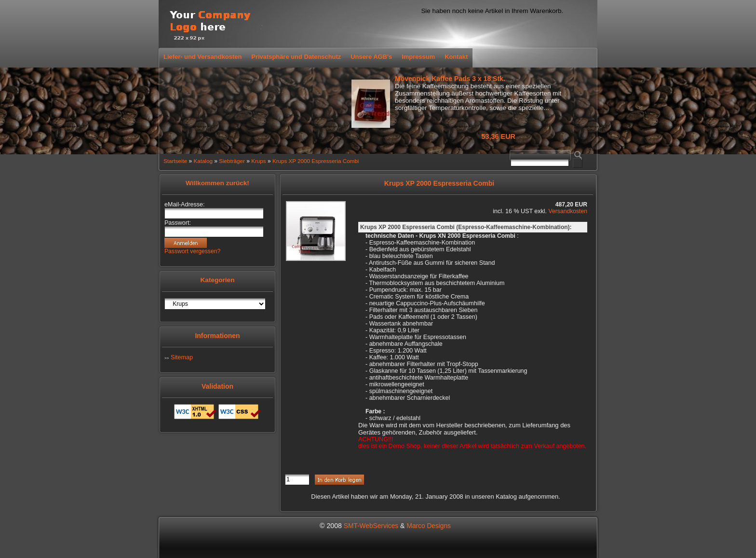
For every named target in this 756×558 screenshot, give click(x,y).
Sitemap (182, 357)
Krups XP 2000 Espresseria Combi (316, 161)
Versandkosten (568, 211)
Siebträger (232, 161)
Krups (258, 161)
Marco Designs (429, 526)
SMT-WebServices (371, 526)
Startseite (175, 161)
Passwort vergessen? (192, 251)
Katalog (203, 161)
